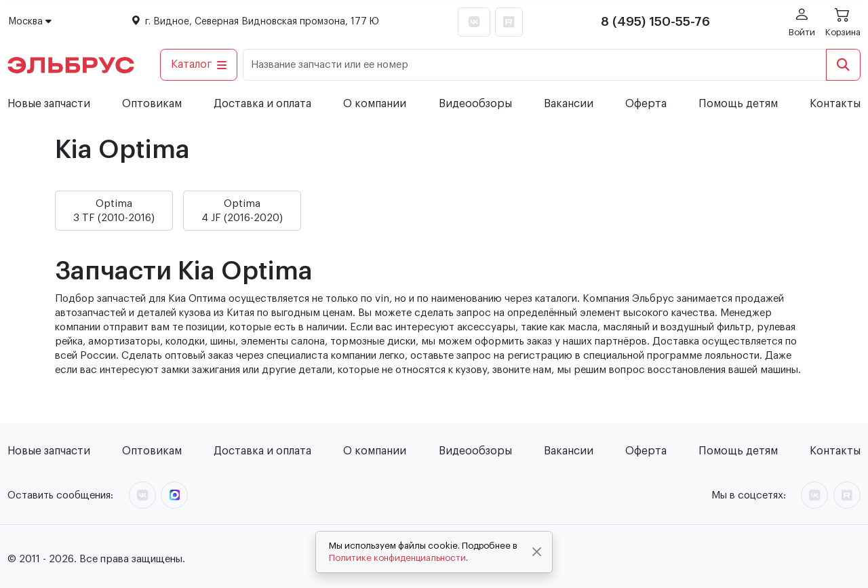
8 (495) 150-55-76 (655, 22)
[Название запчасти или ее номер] (535, 65)
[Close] (537, 552)
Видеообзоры (475, 104)
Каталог (199, 64)
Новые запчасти (49, 104)
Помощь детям (738, 104)
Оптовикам (152, 104)
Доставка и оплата (262, 104)
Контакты (835, 104)
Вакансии (569, 104)
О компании (375, 104)
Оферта (646, 104)
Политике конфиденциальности (397, 558)
